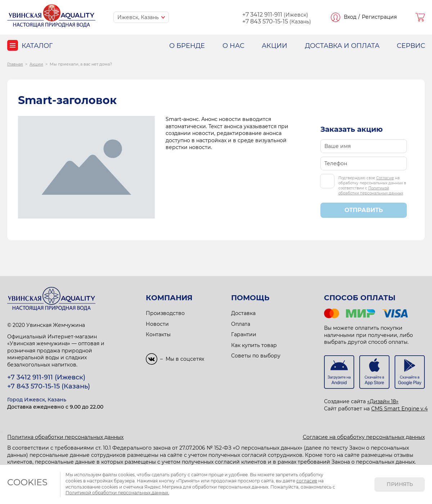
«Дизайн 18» (383, 401)
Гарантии (244, 334)
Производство (165, 313)
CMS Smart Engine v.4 (399, 409)
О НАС (233, 46)
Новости (157, 324)
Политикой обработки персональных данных (371, 191)
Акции (36, 64)
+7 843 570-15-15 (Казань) (49, 386)
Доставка (243, 313)
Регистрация (379, 17)
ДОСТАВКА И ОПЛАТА (342, 46)
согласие (307, 481)
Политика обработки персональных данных (65, 437)
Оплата (241, 324)
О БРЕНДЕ (187, 46)
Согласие (385, 178)
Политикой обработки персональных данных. (117, 493)
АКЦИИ (274, 46)
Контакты (158, 334)
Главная (15, 64)
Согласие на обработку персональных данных (364, 437)
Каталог (37, 46)
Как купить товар (254, 345)
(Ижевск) (275, 15)
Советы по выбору (256, 356)
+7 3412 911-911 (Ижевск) (46, 377)
